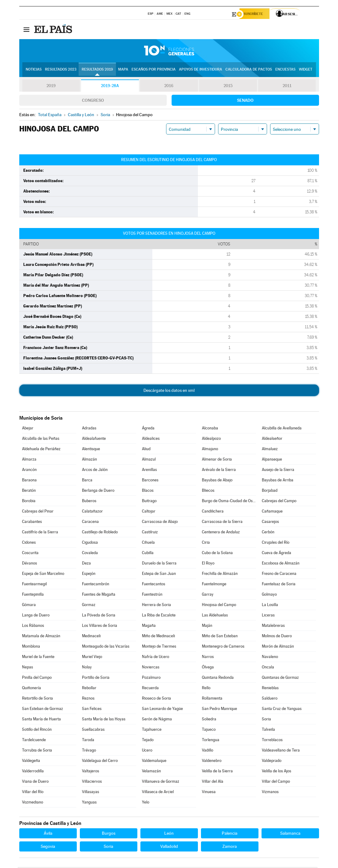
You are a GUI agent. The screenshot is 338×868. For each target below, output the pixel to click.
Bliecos (208, 491)
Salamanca (290, 834)
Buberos (89, 502)
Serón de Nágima (157, 720)
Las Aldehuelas (215, 616)
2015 (228, 87)
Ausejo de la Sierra (278, 471)
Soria (266, 720)
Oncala (268, 668)
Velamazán (151, 772)
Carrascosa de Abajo (160, 522)
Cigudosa (90, 543)
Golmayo (269, 595)
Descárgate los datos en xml (169, 391)
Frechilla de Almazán (220, 574)
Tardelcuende (34, 741)
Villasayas (91, 793)
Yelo (146, 803)
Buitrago (149, 502)
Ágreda (148, 429)
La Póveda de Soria (99, 616)
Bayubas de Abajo (217, 481)
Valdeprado (272, 761)
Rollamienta (212, 699)
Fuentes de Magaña (99, 595)
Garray (208, 595)
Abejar (28, 429)
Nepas (28, 668)
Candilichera (213, 512)
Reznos (88, 699)
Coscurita (30, 554)
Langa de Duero (36, 616)
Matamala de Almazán (41, 637)
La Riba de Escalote (159, 616)
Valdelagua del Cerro (100, 761)
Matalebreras (273, 626)
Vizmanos (270, 793)
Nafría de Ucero (156, 658)
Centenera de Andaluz (221, 533)
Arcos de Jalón (95, 471)
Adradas (89, 429)
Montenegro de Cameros (223, 647)
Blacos (148, 491)
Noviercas (151, 668)
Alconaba (210, 429)
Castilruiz (150, 533)
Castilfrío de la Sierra (40, 533)
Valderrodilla (33, 772)
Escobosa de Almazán (281, 564)
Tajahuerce (152, 730)
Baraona (29, 481)
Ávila (48, 834)
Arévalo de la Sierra (219, 471)
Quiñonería (32, 689)
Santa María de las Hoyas (104, 720)
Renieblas (270, 689)
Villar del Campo (276, 782)
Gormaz (89, 606)
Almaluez (270, 450)
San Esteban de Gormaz (43, 710)
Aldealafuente (94, 439)
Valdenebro (212, 761)
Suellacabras (93, 730)
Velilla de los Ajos (277, 772)
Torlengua (211, 741)
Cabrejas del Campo (279, 502)
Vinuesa (209, 793)
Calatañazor (92, 512)
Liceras (268, 616)
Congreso (93, 101)
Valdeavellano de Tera (281, 751)
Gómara (29, 606)
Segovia (48, 847)
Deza (86, 564)
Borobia (29, 502)
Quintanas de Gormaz (280, 678)
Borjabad (270, 491)
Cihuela (148, 543)
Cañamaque (272, 512)
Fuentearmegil (34, 585)
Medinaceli (91, 637)
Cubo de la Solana (217, 554)
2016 (169, 87)
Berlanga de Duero (98, 491)
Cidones (29, 543)
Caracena (90, 522)
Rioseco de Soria (156, 699)
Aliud (146, 450)
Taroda (88, 741)
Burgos (109, 834)
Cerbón (268, 533)
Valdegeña (31, 761)
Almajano (210, 450)
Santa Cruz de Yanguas (282, 710)
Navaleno (270, 658)
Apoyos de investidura (201, 71)
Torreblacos (272, 741)
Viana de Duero (35, 782)
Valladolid (169, 847)
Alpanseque (272, 460)
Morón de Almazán (278, 647)
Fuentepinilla (33, 595)
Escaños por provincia (154, 71)
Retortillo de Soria (37, 699)
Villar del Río (33, 793)
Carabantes (32, 522)
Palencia (230, 834)
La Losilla (270, 606)
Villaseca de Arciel (158, 793)
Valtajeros (91, 772)
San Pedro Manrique (219, 710)
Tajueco (209, 730)
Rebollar (89, 689)
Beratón (29, 491)
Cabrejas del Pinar (38, 512)
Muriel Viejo (92, 658)
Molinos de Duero (277, 637)
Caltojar (149, 512)
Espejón (89, 574)
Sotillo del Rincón (37, 730)
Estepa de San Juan (159, 574)
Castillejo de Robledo (100, 533)
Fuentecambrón (96, 585)
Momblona (31, 647)
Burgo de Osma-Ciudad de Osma (229, 502)
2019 (51, 87)
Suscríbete (257, 14)
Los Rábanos (33, 626)
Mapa (123, 71)
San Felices (92, 710)
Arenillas (149, 471)
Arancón (29, 471)
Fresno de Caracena (279, 574)
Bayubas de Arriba (278, 481)
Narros (208, 658)
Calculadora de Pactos (249, 71)
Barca (87, 481)
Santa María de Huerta (41, 720)
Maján (207, 626)
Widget (306, 71)
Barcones (150, 481)
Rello (206, 689)
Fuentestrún (152, 595)
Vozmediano (33, 803)
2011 (287, 87)
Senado (245, 101)
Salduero (270, 699)
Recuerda (150, 689)
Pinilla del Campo (37, 678)
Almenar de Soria (217, 460)
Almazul (149, 460)
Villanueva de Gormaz (161, 782)
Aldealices (151, 439)
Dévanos (30, 564)
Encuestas (285, 71)
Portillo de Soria (96, 678)
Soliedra (209, 720)
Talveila (268, 730)
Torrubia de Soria (37, 751)
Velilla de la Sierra (217, 772)
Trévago (89, 751)
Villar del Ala (213, 782)
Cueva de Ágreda (277, 554)
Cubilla (148, 554)
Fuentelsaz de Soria (279, 585)
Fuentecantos (154, 585)
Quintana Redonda (218, 678)
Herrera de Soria (156, 606)
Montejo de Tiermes (159, 647)
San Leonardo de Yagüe (162, 710)
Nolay (87, 668)
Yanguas (89, 803)
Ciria (206, 543)
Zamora (230, 847)
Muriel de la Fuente (38, 658)
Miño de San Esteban (220, 637)
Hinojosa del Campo (219, 606)
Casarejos (270, 522)
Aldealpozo (211, 439)
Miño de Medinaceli (158, 637)
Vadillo (208, 751)
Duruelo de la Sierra (159, 564)
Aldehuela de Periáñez (41, 450)
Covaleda (90, 554)
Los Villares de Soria (100, 626)
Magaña (149, 626)
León (169, 834)
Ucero (147, 751)
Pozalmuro (151, 678)
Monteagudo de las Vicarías (106, 647)
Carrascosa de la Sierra (222, 522)
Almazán (89, 460)
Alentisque (91, 450)
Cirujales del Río (276, 543)
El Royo (208, 564)
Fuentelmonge (214, 585)
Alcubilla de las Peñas (41, 439)
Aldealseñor (272, 439)
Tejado (148, 741)
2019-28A (110, 87)
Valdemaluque (154, 761)
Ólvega (208, 668)
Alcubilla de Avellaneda (282, 429)
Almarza (29, 460)
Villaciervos (92, 782)
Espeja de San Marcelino (43, 574)
